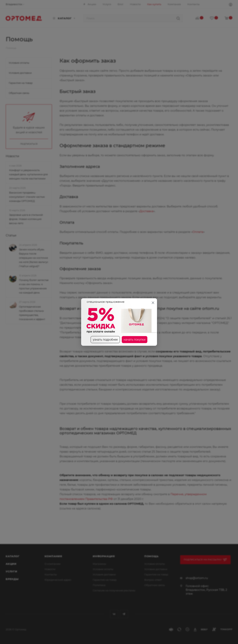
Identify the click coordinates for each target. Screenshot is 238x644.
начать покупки (135, 340)
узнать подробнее (105, 340)
